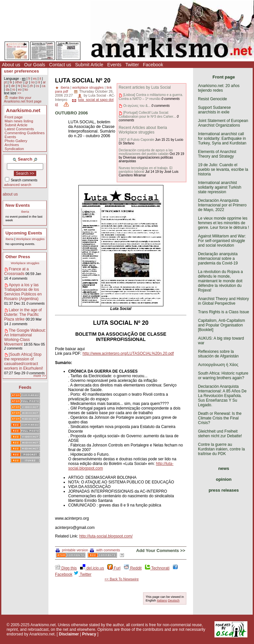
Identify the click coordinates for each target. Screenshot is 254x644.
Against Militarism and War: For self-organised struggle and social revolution (222, 241)
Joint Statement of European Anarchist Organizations (223, 123)
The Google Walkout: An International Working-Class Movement (25, 337)
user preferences (21, 71)
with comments (105, 550)
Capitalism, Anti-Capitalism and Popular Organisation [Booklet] (222, 325)
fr (29, 79)
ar (44, 82)
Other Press (18, 257)
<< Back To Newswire (122, 579)
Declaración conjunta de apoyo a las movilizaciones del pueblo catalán (146, 152)
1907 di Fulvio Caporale (136, 140)
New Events (18, 205)
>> (19, 93)
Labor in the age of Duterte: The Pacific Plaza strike (23, 315)
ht (19, 86)
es (35, 79)
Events (114, 65)
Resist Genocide (212, 99)
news (224, 468)
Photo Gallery (16, 141)
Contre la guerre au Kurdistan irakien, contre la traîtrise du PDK (221, 449)
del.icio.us (92, 568)
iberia (65, 87)
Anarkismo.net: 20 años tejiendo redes (219, 88)
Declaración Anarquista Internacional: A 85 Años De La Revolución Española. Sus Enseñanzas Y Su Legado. (222, 396)
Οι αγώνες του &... (137, 106)
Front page (14, 117)
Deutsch (174, 600)
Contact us (60, 65)
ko (26, 90)
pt (5, 82)
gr (27, 82)
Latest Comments (19, 129)
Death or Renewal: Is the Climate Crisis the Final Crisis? (220, 418)
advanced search (18, 185)
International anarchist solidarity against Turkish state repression (220, 187)
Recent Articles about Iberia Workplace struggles (143, 130)
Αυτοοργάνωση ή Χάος (218, 365)
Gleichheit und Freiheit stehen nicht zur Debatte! (220, 434)
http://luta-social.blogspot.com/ (106, 536)
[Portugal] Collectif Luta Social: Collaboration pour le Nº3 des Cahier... (147, 114)
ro (14, 90)
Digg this (66, 568)
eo (20, 90)
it (40, 79)
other (19, 82)
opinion (224, 479)
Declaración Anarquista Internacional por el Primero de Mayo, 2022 (222, 205)
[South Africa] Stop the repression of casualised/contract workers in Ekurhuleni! (24, 361)
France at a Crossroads (17, 271)
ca (44, 86)
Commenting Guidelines (25, 133)
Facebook (153, 65)
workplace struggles (88, 87)
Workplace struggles (30, 239)
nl (39, 82)
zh (31, 86)
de (13, 86)
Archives (12, 145)
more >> (40, 376)
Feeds (25, 387)
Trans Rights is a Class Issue (224, 312)
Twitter (132, 65)
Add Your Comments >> (161, 551)
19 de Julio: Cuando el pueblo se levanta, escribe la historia (223, 169)
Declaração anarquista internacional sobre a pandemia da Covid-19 (218, 259)
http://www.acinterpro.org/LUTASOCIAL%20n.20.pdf (128, 353)
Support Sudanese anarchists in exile (214, 110)
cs (37, 86)
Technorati (157, 568)
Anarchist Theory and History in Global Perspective (224, 301)
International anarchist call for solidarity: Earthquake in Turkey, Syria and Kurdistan (222, 138)
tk (11, 82)
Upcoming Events (24, 233)
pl (7, 86)
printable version (72, 550)
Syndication (14, 149)
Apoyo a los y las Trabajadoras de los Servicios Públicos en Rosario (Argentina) (23, 292)
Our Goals (35, 65)
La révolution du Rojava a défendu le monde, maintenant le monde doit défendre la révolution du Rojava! (220, 281)
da (7, 90)
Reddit (133, 568)
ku (25, 86)
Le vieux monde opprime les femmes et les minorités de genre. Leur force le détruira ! (224, 223)
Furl (114, 568)
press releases (224, 490)
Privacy (89, 634)
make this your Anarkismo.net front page (23, 100)
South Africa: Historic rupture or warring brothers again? (223, 376)
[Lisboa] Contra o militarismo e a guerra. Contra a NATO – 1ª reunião (151, 97)
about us (10, 194)
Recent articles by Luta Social (145, 87)
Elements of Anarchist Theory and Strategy (217, 154)
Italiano (162, 600)
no (33, 82)
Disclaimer (69, 634)
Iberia (25, 212)
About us (11, 65)
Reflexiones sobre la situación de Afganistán (218, 354)
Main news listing (19, 121)
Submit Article (89, 65)
